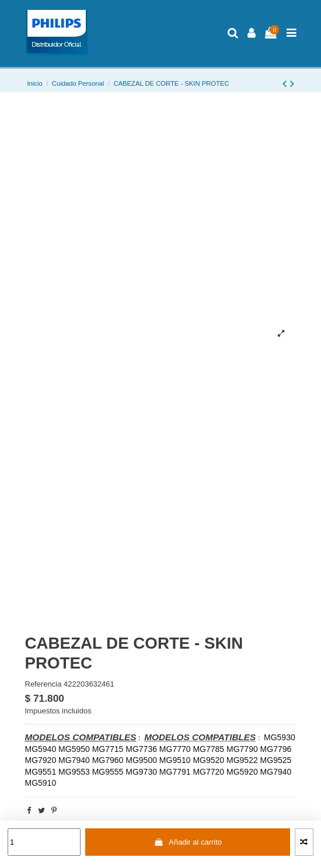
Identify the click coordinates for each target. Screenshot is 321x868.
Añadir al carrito (188, 842)
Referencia (43, 684)
